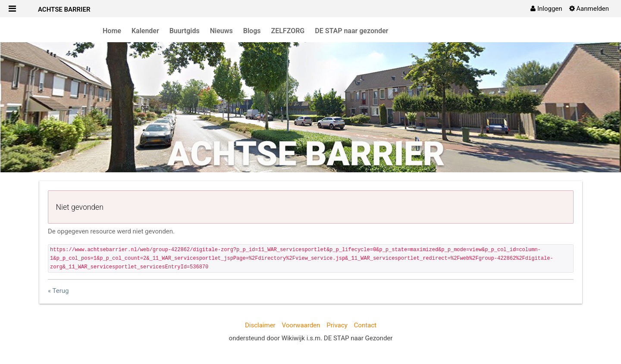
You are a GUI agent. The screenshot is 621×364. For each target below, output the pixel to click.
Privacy (337, 325)
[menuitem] (546, 9)
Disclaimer (260, 325)
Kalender (145, 31)
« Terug (58, 291)
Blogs (252, 31)
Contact (365, 325)
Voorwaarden (301, 325)
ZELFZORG (288, 31)
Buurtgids (185, 31)
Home (112, 31)
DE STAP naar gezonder (351, 31)
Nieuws (221, 31)
